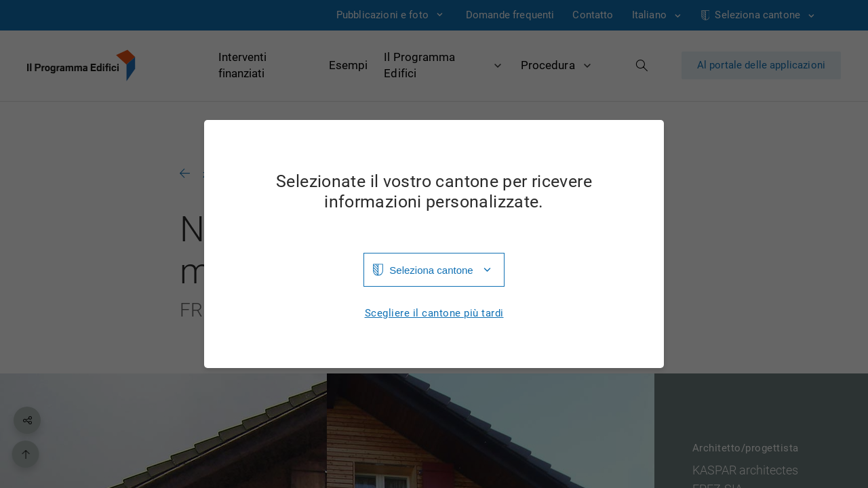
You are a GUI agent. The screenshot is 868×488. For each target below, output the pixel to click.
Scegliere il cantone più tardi (434, 313)
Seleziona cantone (431, 270)
